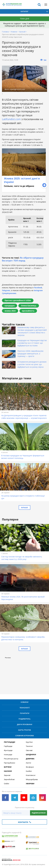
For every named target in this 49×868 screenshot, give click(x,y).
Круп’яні (29, 742)
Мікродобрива (32, 779)
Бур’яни (8, 767)
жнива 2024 (10, 311)
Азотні (28, 763)
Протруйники (9, 763)
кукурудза (10, 306)
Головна (5, 32)
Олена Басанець (29, 306)
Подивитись (24, 719)
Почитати (25, 713)
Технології (25, 708)
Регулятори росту (11, 759)
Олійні (6, 784)
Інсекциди (8, 755)
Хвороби (30, 784)
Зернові (7, 775)
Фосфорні (30, 767)
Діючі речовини (25, 724)
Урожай (22, 32)
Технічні (29, 746)
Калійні (29, 771)
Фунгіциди (8, 750)
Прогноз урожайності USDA (18, 300)
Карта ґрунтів (24, 730)
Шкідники (31, 755)
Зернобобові (9, 779)
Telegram (6, 290)
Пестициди (10, 742)
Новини (14, 32)
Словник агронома (25, 736)
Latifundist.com (11, 119)
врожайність (28, 311)
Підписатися (39, 813)
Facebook (38, 288)
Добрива (30, 759)
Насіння (8, 771)
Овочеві (29, 750)
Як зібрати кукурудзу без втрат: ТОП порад (23, 259)
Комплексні (31, 775)
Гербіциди (8, 746)
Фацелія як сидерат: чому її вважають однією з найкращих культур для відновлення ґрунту (24, 25)
